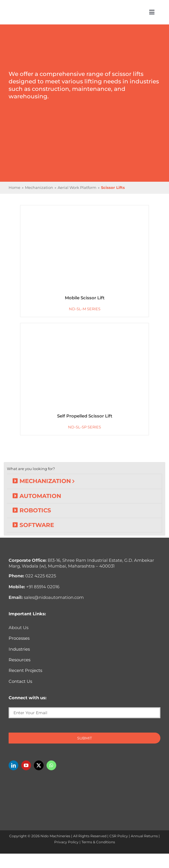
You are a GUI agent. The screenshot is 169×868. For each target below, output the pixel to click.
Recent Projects (25, 670)
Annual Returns (144, 836)
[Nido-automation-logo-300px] (31, 10)
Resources (20, 660)
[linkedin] (13, 765)
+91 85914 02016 (34, 587)
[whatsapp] (51, 765)
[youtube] (26, 765)
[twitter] (39, 765)
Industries (19, 649)
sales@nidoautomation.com (46, 597)
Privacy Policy (66, 842)
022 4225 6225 (32, 576)
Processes (19, 638)
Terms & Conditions (98, 842)
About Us (19, 627)
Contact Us (20, 681)
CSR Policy (119, 836)
